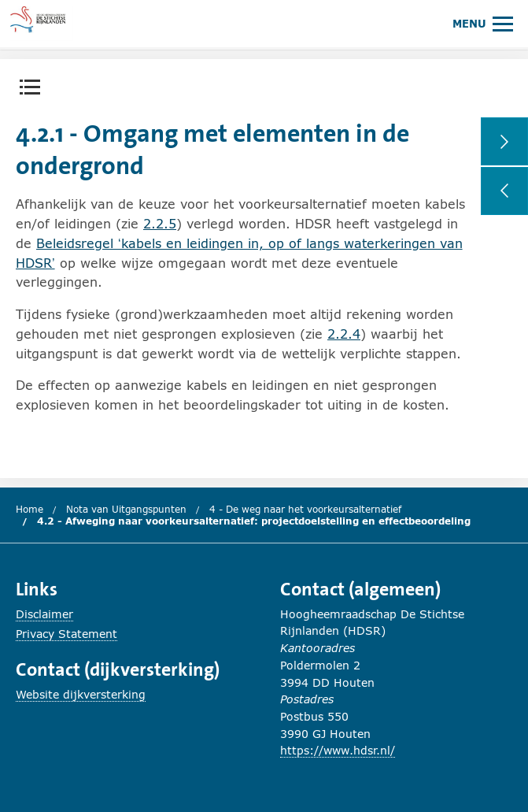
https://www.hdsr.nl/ (338, 750)
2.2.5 (160, 223)
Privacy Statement (66, 634)
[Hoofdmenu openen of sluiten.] (483, 23)
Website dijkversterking (81, 694)
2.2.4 (344, 334)
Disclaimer (44, 614)
